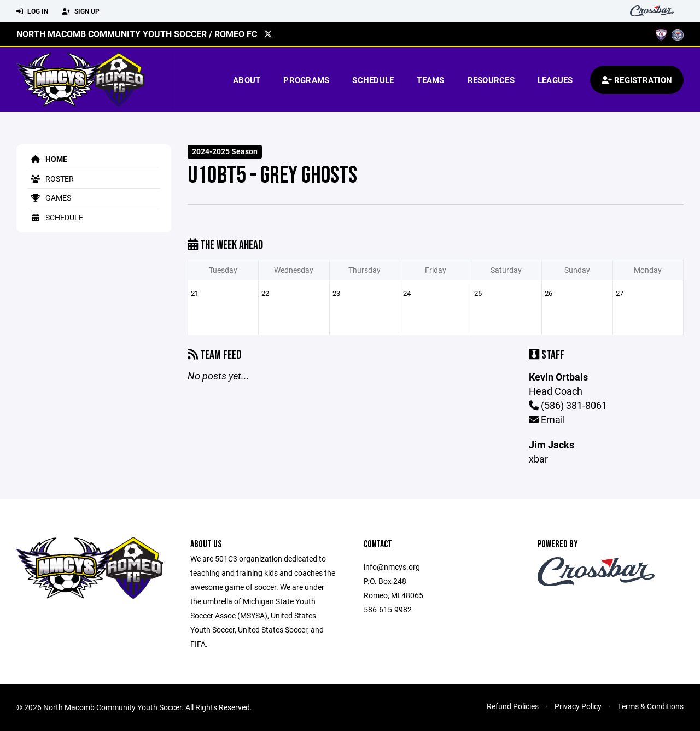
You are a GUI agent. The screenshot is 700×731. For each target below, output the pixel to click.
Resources (491, 80)
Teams (430, 80)
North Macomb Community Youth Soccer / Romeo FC (137, 34)
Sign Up (81, 11)
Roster (51, 179)
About (247, 80)
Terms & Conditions (651, 706)
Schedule (373, 80)
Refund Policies (513, 706)
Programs (306, 80)
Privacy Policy (578, 706)
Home (47, 159)
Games (49, 198)
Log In (32, 11)
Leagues (555, 80)
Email (547, 419)
